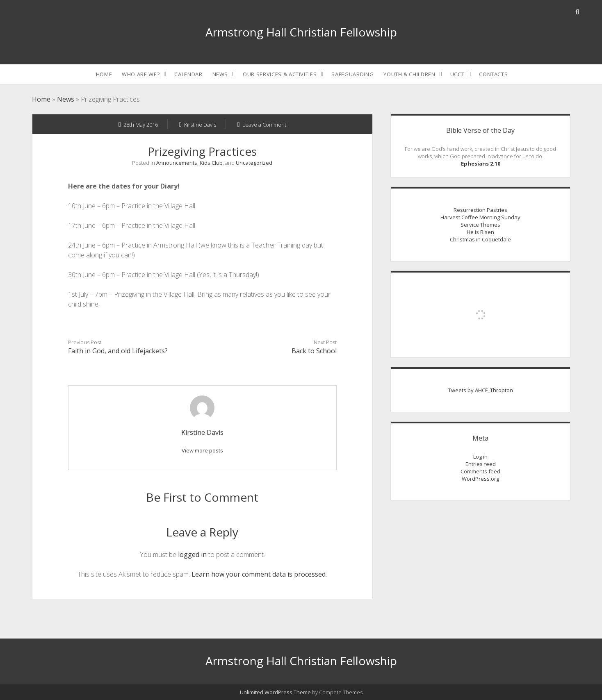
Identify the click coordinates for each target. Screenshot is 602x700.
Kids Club (211, 163)
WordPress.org (480, 479)
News (220, 74)
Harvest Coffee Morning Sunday (480, 217)
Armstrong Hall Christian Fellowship (301, 32)
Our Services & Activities (280, 74)
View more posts (202, 450)
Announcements (177, 163)
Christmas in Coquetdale (480, 239)
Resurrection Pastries (480, 210)
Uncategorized (254, 163)
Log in (480, 457)
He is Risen (480, 232)
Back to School (314, 351)
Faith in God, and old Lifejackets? (118, 351)
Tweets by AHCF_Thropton (481, 390)
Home (104, 74)
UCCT (457, 74)
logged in (192, 555)
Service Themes (480, 225)
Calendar (188, 74)
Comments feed (480, 471)
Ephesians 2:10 (481, 164)
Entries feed (481, 464)
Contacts (493, 74)
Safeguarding (352, 74)
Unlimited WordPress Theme (275, 692)
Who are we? (141, 74)
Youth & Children (409, 74)
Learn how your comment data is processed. (259, 574)
